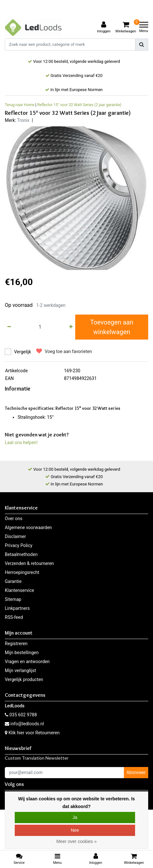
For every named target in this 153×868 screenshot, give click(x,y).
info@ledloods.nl (24, 724)
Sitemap (13, 599)
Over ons (14, 518)
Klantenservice (20, 590)
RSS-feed (14, 617)
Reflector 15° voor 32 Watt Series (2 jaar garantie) (79, 105)
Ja (75, 817)
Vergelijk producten (24, 679)
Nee (75, 830)
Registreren (16, 644)
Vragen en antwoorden (27, 662)
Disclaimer (15, 536)
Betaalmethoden (21, 554)
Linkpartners (17, 608)
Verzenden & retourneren (29, 563)
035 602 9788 (21, 715)
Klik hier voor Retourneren (34, 733)
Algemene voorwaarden (28, 527)
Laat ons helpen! (21, 442)
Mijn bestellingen (22, 653)
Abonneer (136, 772)
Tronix (23, 120)
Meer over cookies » (76, 841)
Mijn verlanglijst (20, 670)
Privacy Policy (19, 545)
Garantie (13, 581)
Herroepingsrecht (22, 572)
